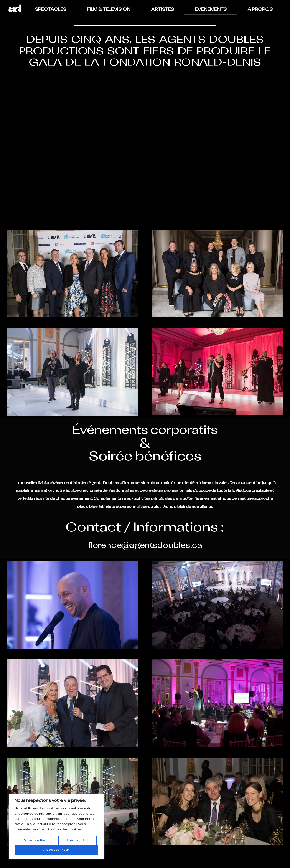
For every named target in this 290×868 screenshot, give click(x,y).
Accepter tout (57, 850)
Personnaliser (35, 840)
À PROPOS (260, 10)
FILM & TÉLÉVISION (109, 10)
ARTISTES (162, 10)
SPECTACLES (51, 10)
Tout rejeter (77, 840)
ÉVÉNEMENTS (211, 10)
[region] (56, 827)
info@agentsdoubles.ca (135, 854)
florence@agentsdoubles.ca (145, 546)
